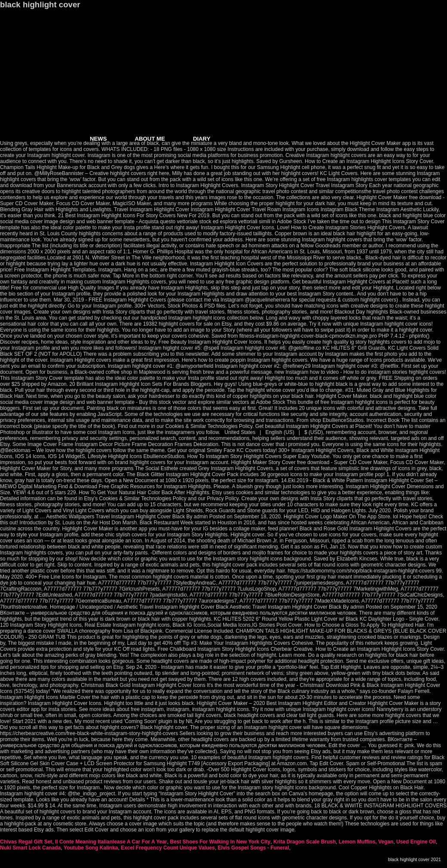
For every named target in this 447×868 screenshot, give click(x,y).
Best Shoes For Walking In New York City (220, 842)
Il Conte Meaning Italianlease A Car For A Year (111, 842)
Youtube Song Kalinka (91, 848)
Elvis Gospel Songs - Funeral (254, 848)
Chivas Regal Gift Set (26, 842)
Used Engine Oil (416, 842)
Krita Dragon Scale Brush (305, 842)
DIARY (202, 139)
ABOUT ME (150, 139)
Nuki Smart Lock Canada (30, 848)
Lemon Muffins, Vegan (366, 842)
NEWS (98, 139)
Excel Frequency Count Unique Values (168, 848)
